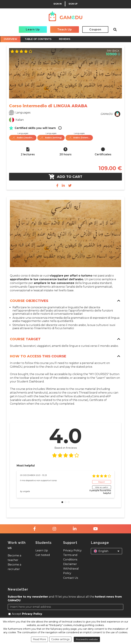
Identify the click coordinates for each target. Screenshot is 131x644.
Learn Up (33, 30)
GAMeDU (107, 114)
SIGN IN (58, 4)
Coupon (95, 30)
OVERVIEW (10, 39)
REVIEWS (65, 39)
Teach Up (65, 30)
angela (26, 491)
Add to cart (65, 177)
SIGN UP (73, 4)
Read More (39, 639)
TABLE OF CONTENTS (38, 39)
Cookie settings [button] (60, 639)
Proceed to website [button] (87, 639)
